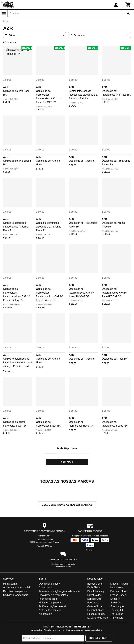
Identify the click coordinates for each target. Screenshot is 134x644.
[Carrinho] (128, 5)
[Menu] (4, 13)
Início (6, 21)
